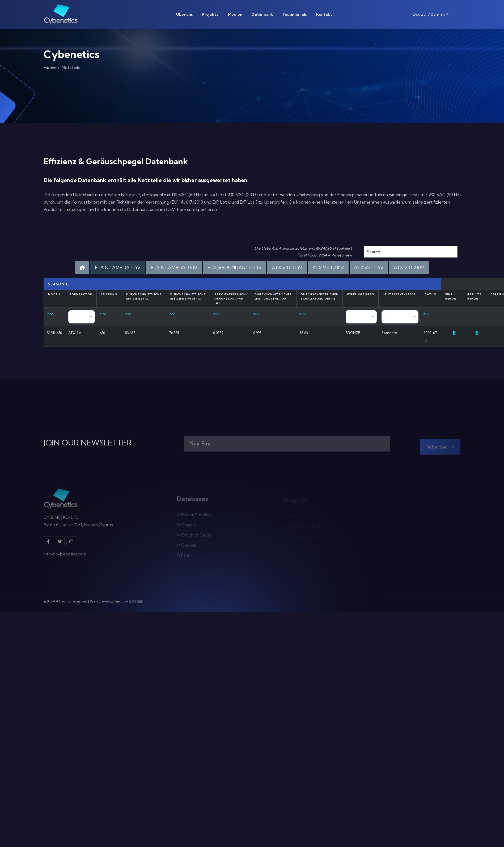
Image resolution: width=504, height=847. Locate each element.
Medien (235, 14)
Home (50, 68)
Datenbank (262, 14)
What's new (342, 255)
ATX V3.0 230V (328, 267)
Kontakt (324, 14)
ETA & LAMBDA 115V (118, 267)
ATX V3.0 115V (287, 267)
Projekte (210, 14)
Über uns (185, 14)
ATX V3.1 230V (409, 267)
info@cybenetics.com (65, 557)
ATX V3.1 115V (369, 267)
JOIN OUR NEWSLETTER (88, 443)
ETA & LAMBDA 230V (174, 267)
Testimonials (295, 14)
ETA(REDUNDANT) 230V (235, 267)
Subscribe (440, 449)
